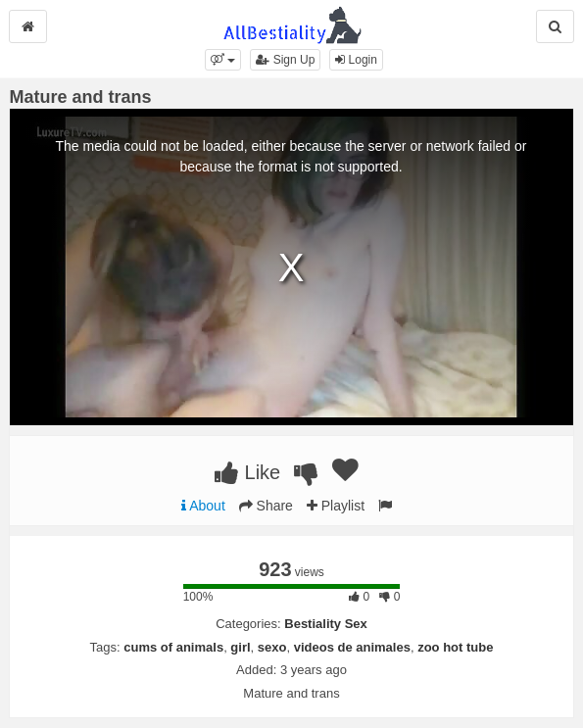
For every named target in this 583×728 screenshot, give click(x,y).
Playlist (336, 506)
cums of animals (173, 647)
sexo (272, 647)
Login (356, 60)
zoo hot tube (455, 647)
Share (266, 506)
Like (247, 472)
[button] (223, 60)
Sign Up (285, 60)
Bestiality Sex (326, 624)
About (203, 506)
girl (240, 647)
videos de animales (352, 647)
